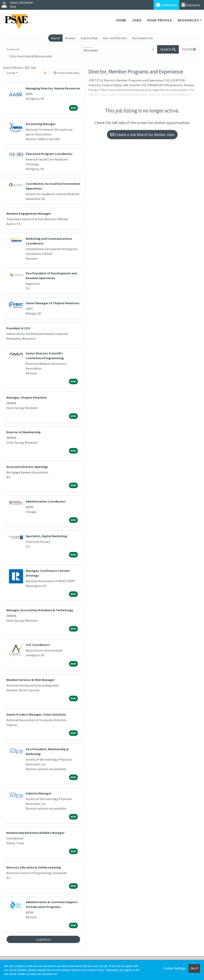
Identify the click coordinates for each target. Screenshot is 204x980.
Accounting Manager (41, 124)
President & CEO (18, 328)
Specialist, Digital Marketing (46, 536)
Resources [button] (188, 20)
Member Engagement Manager (29, 213)
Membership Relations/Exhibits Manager (35, 833)
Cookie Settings (174, 968)
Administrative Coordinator (46, 501)
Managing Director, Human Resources (53, 88)
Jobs (137, 20)
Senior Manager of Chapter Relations (53, 303)
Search (55, 38)
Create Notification (67, 73)
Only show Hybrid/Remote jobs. (31, 56)
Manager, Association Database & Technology (40, 610)
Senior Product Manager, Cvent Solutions (36, 714)
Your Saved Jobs (143, 38)
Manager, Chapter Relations (27, 397)
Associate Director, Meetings (27, 467)
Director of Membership (24, 432)
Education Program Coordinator (49, 154)
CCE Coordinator (38, 645)
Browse (70, 38)
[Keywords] (43, 49)
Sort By (11, 73)
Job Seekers (166, 5)
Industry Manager (38, 793)
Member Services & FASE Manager (30, 680)
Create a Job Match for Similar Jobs (142, 134)
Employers (191, 5)
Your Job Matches (115, 38)
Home (121, 20)
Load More (43, 939)
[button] (189, 49)
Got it (194, 968)
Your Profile (160, 20)
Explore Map (89, 38)
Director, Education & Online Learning (34, 867)
